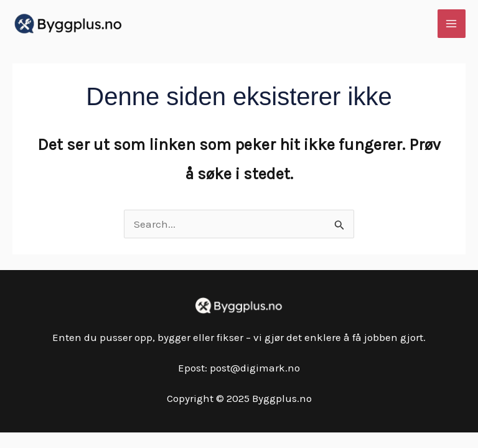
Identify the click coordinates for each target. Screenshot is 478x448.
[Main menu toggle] (452, 24)
